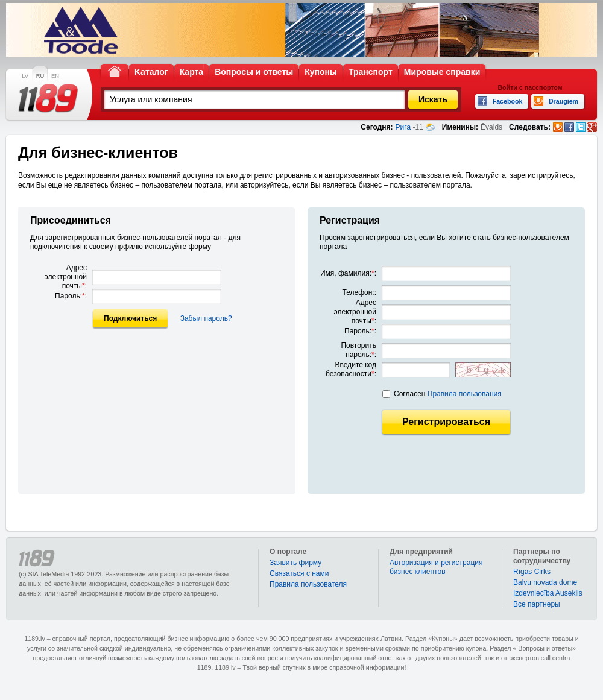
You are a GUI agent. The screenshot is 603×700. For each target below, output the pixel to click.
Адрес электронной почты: (66, 277)
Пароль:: (71, 296)
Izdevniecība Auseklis (548, 593)
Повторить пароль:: (358, 350)
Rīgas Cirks (532, 572)
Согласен (448, 394)
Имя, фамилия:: (348, 273)
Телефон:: (359, 292)
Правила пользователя (308, 584)
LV (25, 76)
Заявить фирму (295, 563)
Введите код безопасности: (351, 369)
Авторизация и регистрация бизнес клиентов (436, 567)
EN (55, 76)
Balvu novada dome (545, 582)
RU (40, 76)
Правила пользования (465, 394)
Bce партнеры (537, 604)
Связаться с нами (299, 573)
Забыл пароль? (206, 318)
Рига (403, 127)
